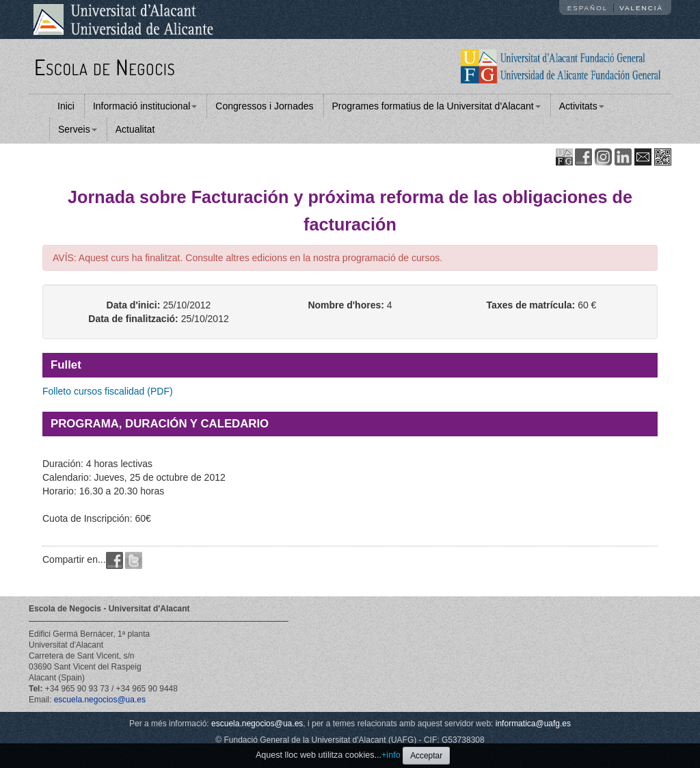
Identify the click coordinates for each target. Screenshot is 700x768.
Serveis (78, 129)
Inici (66, 106)
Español (588, 8)
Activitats (582, 106)
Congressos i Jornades (264, 106)
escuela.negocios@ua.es (100, 700)
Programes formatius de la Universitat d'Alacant (436, 106)
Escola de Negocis (105, 67)
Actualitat (135, 129)
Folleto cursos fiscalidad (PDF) (108, 391)
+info (391, 755)
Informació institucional (145, 106)
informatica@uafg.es (533, 724)
